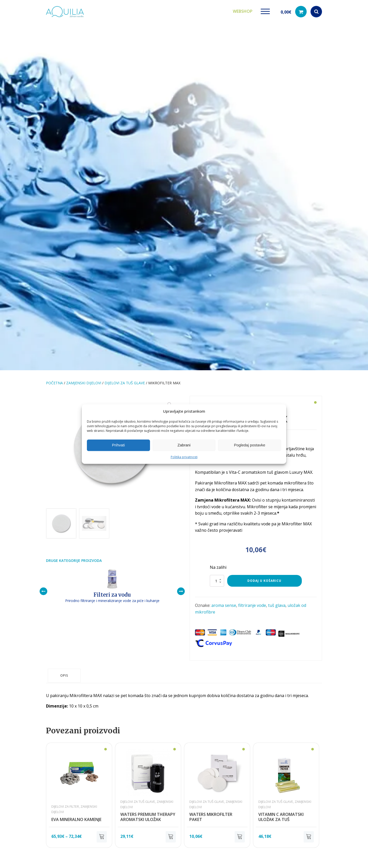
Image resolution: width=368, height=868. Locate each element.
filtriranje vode (252, 603)
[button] (294, 10)
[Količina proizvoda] (217, 578)
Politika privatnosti (184, 457)
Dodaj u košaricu (264, 578)
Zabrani (184, 445)
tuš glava (277, 603)
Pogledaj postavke (250, 445)
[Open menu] (265, 10)
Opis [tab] (65, 668)
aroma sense (224, 603)
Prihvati (118, 445)
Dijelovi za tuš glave (125, 380)
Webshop (243, 10)
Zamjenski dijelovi (84, 380)
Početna (54, 380)
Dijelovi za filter (65, 798)
